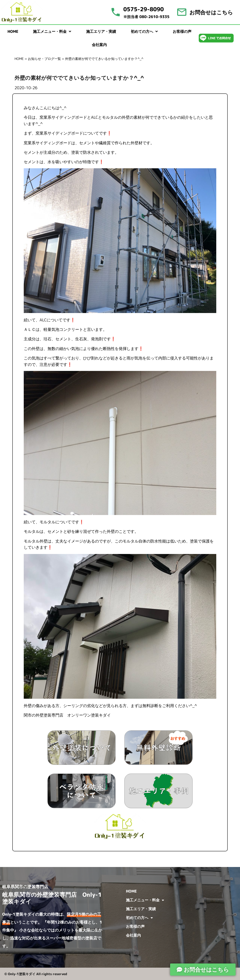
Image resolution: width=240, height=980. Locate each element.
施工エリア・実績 (101, 31)
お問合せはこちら (211, 12)
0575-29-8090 (144, 9)
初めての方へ (144, 31)
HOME (13, 31)
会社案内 (99, 45)
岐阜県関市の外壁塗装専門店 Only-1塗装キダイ (52, 898)
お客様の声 (182, 31)
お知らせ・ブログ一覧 (44, 59)
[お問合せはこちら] (182, 12)
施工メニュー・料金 (52, 31)
